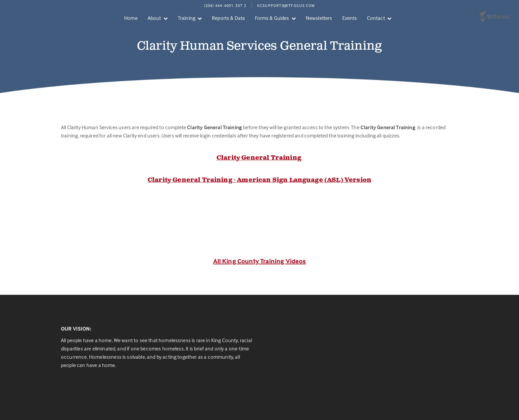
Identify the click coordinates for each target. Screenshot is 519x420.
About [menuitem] (154, 18)
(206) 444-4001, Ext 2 (225, 5)
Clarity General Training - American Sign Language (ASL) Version (259, 180)
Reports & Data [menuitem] (228, 18)
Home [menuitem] (131, 18)
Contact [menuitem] (376, 18)
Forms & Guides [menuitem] (272, 18)
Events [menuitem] (350, 18)
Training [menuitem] (187, 18)
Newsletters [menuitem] (319, 18)
